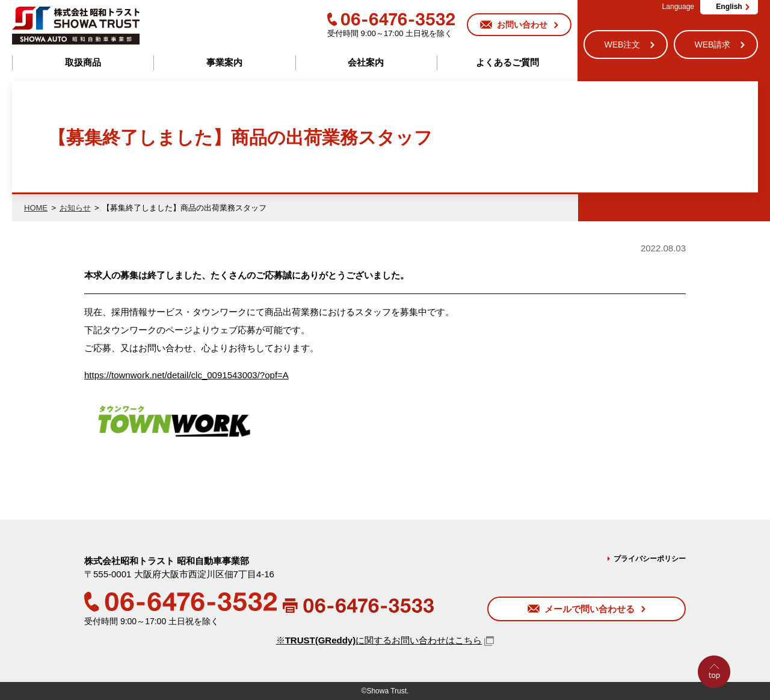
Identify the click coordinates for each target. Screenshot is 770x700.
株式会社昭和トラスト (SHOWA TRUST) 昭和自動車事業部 (76, 25)
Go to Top (717, 700)
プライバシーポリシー (650, 559)
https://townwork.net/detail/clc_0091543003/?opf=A (186, 375)
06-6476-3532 (391, 19)
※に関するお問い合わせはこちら (379, 640)
